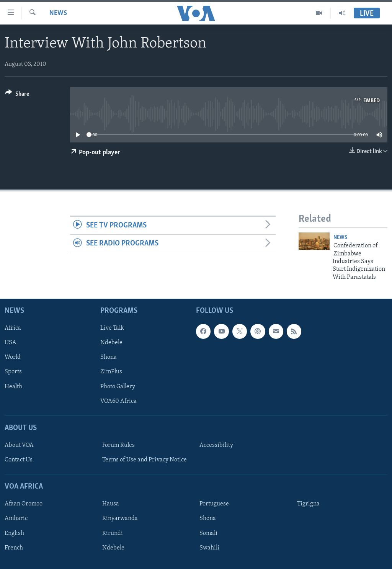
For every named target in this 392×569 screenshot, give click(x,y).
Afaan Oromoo (24, 504)
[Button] (17, 95)
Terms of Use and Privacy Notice (145, 460)
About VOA (19, 445)
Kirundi (113, 533)
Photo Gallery (118, 387)
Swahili (209, 548)
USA (11, 343)
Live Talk (112, 328)
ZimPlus (111, 372)
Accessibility (216, 445)
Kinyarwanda (120, 519)
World (13, 358)
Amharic (16, 519)
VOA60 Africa (118, 401)
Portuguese (214, 504)
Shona (109, 358)
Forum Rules (118, 445)
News (58, 13)
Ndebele (111, 343)
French (14, 548)
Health (13, 387)
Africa (13, 328)
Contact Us (19, 460)
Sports (13, 372)
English (14, 533)
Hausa (111, 504)
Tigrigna (308, 504)
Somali (208, 533)
